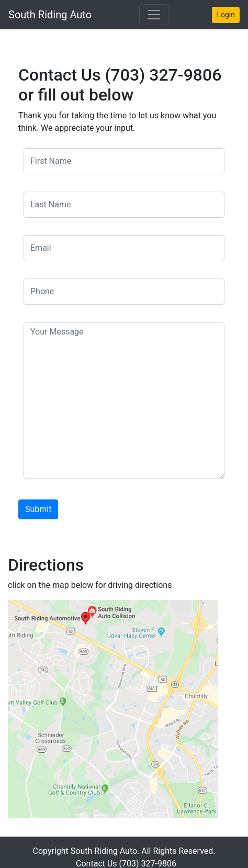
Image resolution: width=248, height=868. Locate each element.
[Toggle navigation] (154, 15)
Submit (38, 509)
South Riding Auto (50, 15)
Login (226, 15)
